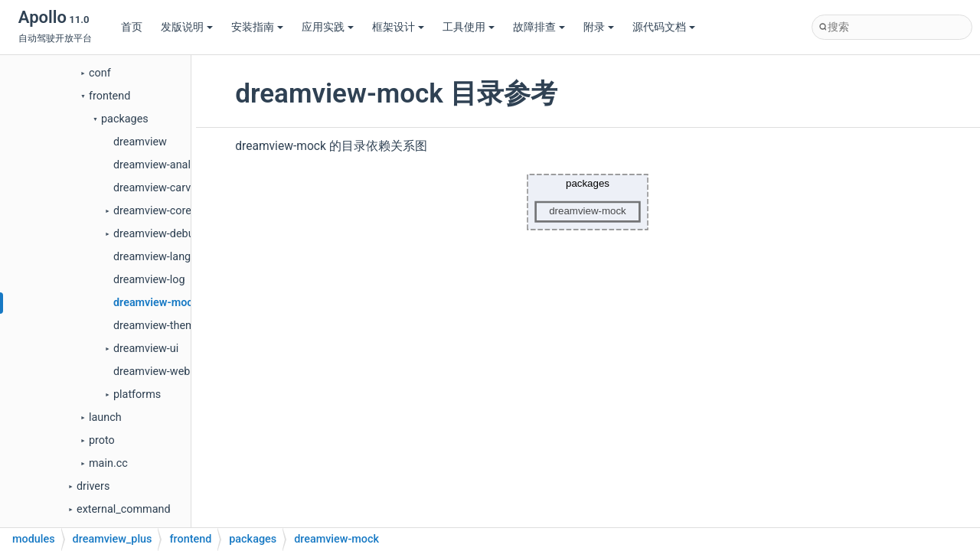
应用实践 (328, 27)
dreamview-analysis (162, 165)
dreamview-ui (146, 349)
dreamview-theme (157, 326)
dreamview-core (152, 211)
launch (105, 417)
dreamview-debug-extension (182, 234)
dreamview (140, 142)
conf (100, 73)
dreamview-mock (156, 303)
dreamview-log (149, 280)
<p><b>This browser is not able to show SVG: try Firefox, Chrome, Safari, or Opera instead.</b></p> (588, 202)
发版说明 (187, 27)
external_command (124, 509)
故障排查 (539, 27)
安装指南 (257, 27)
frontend (109, 96)
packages (125, 119)
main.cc (108, 463)
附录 (599, 27)
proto (102, 440)
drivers (93, 486)
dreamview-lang (152, 257)
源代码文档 (664, 27)
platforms (137, 395)
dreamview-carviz (156, 188)
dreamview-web (152, 372)
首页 (132, 27)
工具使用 (469, 27)
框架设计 (398, 27)
